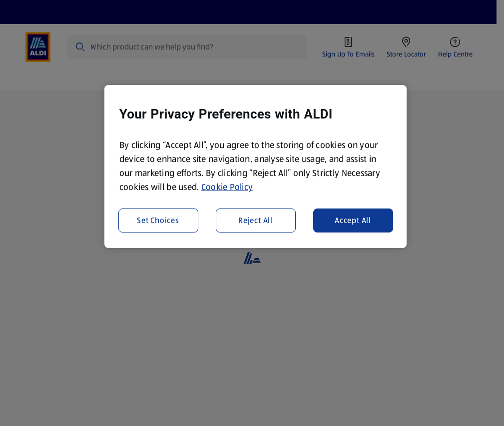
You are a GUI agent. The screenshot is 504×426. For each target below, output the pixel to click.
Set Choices (158, 220)
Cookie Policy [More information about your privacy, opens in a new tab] (227, 187)
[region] (255, 166)
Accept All (353, 220)
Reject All (255, 220)
